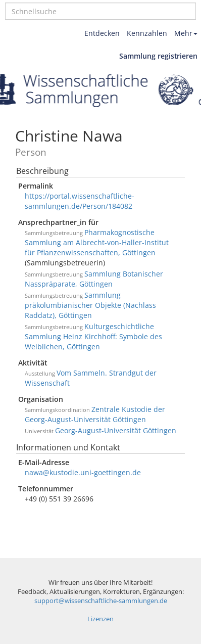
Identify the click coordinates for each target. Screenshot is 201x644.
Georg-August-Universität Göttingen (116, 430)
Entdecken (102, 33)
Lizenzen (100, 619)
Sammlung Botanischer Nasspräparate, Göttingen (94, 279)
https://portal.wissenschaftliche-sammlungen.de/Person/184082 (80, 201)
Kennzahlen (147, 33)
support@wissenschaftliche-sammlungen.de (101, 601)
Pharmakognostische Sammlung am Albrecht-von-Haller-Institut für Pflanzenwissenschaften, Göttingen (97, 242)
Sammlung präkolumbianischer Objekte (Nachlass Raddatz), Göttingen (90, 305)
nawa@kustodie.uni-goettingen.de (83, 472)
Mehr (186, 33)
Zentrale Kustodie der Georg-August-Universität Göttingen (95, 414)
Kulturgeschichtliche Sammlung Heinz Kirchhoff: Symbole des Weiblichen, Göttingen (93, 336)
